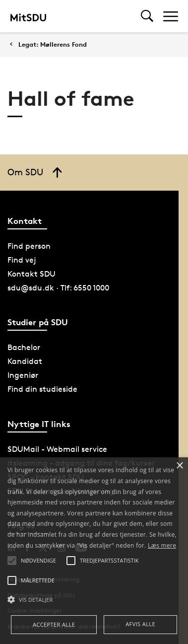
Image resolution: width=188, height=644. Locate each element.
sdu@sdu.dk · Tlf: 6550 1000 (58, 288)
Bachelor (24, 347)
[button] (94, 600)
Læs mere (162, 545)
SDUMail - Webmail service (57, 449)
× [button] (179, 466)
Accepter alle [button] (54, 624)
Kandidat (25, 361)
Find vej (22, 260)
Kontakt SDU (31, 274)
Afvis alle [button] (140, 624)
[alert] (94, 551)
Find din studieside (42, 389)
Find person (29, 246)
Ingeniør (23, 375)
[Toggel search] (147, 16)
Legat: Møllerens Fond (53, 44)
